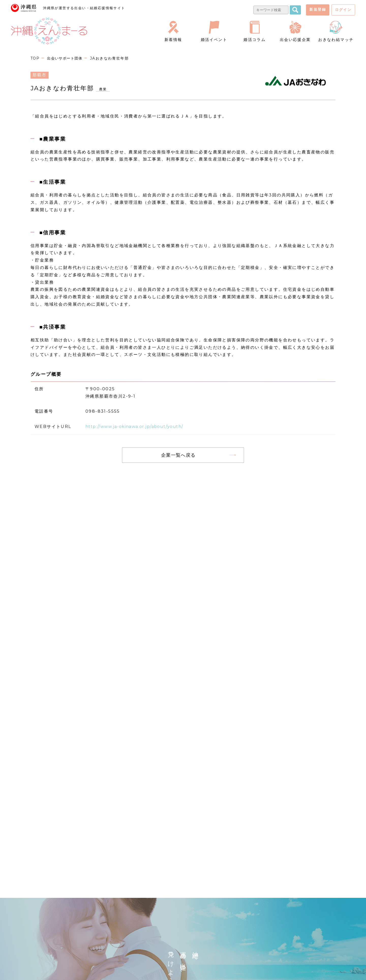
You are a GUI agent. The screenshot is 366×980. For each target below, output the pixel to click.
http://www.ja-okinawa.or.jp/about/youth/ (139, 427)
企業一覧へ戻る (178, 455)
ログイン (343, 10)
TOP (35, 58)
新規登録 (318, 9)
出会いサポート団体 (67, 58)
